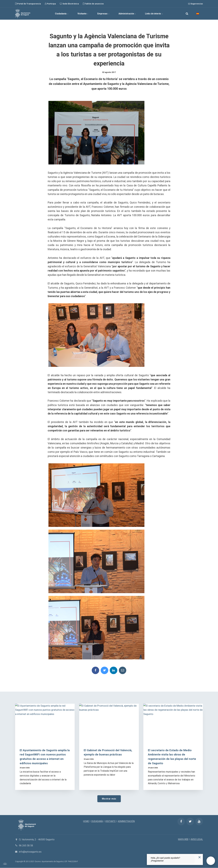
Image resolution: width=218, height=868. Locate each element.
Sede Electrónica (69, 4)
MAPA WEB (183, 839)
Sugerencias (196, 4)
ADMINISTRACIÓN (126, 822)
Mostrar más (109, 799)
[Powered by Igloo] (5, 864)
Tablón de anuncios (93, 4)
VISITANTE (110, 822)
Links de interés (154, 14)
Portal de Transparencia (28, 4)
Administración (127, 14)
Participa (50, 4)
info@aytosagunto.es (30, 852)
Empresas (103, 14)
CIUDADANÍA (97, 822)
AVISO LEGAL (197, 839)
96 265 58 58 (26, 846)
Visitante (83, 14)
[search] (187, 14)
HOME (86, 822)
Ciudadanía (62, 14)
